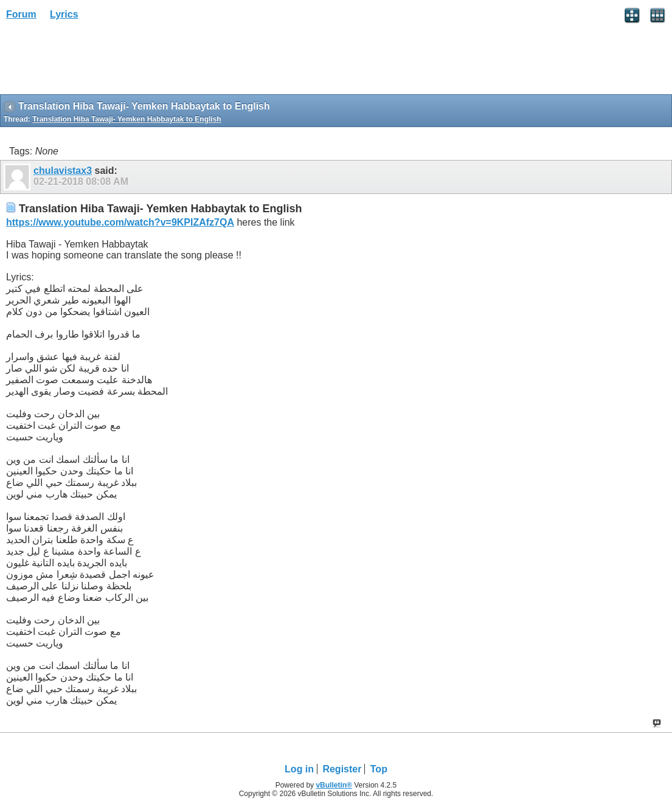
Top (379, 769)
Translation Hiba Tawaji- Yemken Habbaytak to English (126, 119)
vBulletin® (334, 785)
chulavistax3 (63, 171)
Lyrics (64, 14)
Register (342, 769)
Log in (299, 769)
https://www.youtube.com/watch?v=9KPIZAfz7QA (120, 222)
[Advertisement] (97, 61)
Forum (21, 14)
